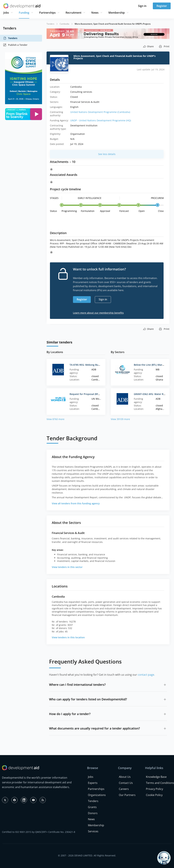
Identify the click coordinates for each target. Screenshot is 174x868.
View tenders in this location (68, 637)
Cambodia (64, 24)
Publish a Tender (15, 45)
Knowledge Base (156, 777)
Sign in (142, 6)
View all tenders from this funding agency (76, 503)
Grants (92, 807)
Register (162, 6)
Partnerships (47, 13)
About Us (125, 777)
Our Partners (127, 795)
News (95, 13)
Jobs (6, 13)
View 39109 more (120, 419)
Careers (124, 789)
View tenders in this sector (67, 567)
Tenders (10, 38)
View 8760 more (55, 419)
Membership (117, 13)
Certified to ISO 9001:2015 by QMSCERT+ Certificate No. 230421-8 (39, 832)
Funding (24, 13)
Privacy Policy (154, 789)
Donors (93, 813)
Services (93, 831)
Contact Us (126, 783)
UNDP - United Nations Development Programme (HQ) (101, 120)
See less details (107, 154)
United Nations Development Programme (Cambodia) (100, 112)
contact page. (146, 675)
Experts (93, 783)
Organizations (97, 795)
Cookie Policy (154, 795)
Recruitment (73, 13)
